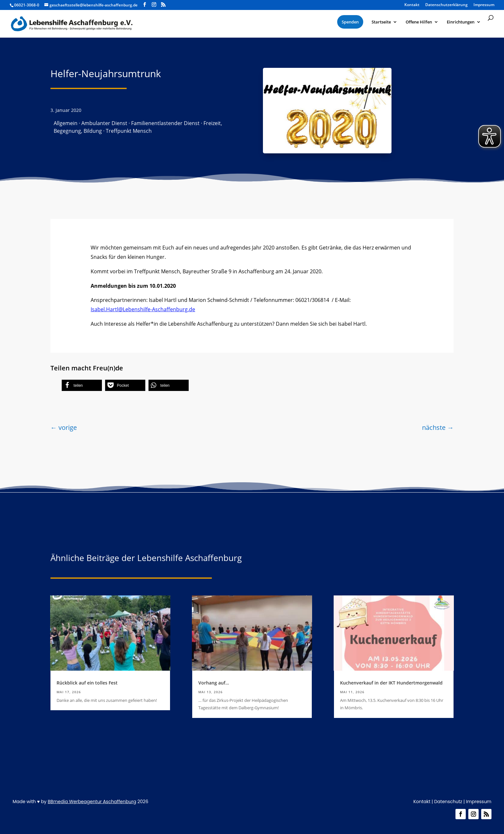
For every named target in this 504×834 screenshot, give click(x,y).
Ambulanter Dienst (104, 123)
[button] (82, 385)
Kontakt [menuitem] (412, 5)
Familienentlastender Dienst (165, 123)
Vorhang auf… (214, 683)
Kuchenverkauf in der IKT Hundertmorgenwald (391, 683)
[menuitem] (350, 22)
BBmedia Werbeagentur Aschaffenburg (92, 802)
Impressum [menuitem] (484, 5)
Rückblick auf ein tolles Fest (87, 683)
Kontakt (422, 802)
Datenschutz (448, 802)
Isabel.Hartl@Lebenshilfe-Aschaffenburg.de (143, 309)
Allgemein (66, 123)
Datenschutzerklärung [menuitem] (446, 5)
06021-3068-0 (27, 5)
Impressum (479, 802)
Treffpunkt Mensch (129, 131)
